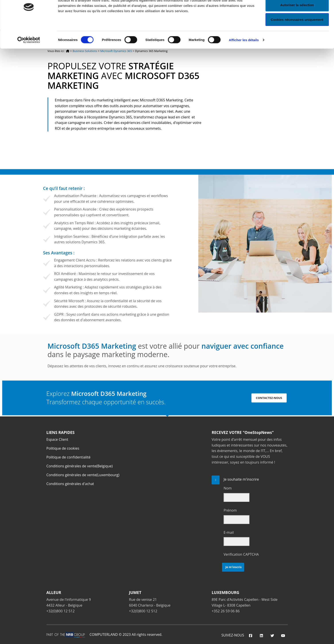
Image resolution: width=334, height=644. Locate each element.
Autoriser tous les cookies (297, 12)
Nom (228, 488)
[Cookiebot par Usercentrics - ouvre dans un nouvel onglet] (29, 61)
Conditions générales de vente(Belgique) (80, 466)
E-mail (229, 532)
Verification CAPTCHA (241, 554)
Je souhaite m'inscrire (241, 479)
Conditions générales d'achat (70, 484)
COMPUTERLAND (104, 634)
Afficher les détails (244, 61)
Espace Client (57, 439)
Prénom (230, 510)
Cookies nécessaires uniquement (297, 41)
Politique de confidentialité (69, 457)
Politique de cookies (63, 448)
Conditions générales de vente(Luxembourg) (83, 475)
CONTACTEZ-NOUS (269, 398)
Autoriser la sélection (297, 26)
